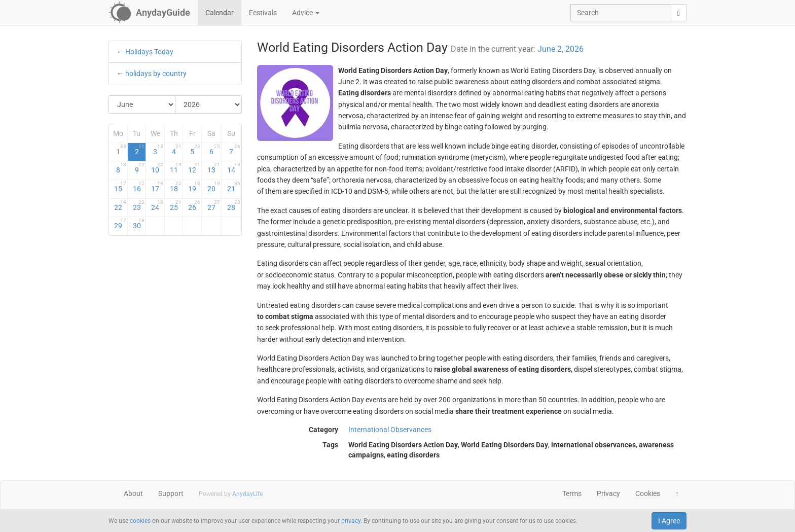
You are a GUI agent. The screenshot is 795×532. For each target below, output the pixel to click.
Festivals (263, 13)
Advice (306, 13)
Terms (572, 493)
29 (120, 224)
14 (233, 168)
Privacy (608, 493)
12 (194, 168)
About (133, 493)
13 (214, 168)
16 (139, 187)
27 (214, 205)
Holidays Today (149, 52)
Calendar (220, 13)
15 (120, 187)
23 (139, 205)
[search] (679, 13)
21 (233, 187)
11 (176, 168)
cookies (140, 521)
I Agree (669, 521)
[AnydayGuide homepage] (149, 13)
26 (194, 205)
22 (120, 205)
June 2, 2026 (561, 49)
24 (157, 205)
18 (176, 187)
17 (157, 187)
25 (176, 205)
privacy (351, 521)
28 (233, 205)
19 (194, 187)
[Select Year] (208, 104)
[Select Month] (142, 104)
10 (157, 168)
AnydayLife (247, 494)
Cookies (648, 493)
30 (139, 224)
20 (214, 187)
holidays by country (156, 74)
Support (171, 493)
